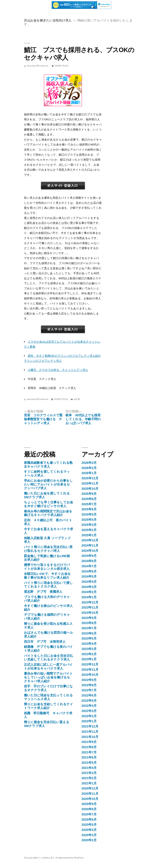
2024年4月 (89, 582)
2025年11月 (90, 483)
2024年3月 (89, 587)
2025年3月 (89, 525)
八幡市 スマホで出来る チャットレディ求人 (58, 370)
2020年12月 (90, 788)
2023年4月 (89, 644)
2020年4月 (89, 830)
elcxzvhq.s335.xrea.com (38, 66)
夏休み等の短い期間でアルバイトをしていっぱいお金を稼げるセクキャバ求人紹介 (48, 677)
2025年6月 (89, 509)
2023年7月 (89, 628)
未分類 (77, 399)
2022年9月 (89, 680)
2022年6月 (89, 695)
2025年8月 (89, 499)
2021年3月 (89, 773)
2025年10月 (90, 489)
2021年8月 (89, 747)
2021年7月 (89, 752)
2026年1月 (89, 473)
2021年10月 (90, 737)
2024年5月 (89, 576)
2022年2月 (89, 716)
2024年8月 (89, 561)
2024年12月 (90, 540)
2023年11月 (90, 607)
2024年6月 (89, 571)
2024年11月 (90, 545)
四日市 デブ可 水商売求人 (45, 642)
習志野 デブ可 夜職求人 (43, 592)
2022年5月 (89, 701)
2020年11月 (90, 794)
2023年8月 (89, 623)
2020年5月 (89, 825)
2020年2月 (89, 840)
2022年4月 (89, 706)
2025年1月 (89, 535)
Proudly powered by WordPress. (70, 858)
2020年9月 (89, 804)
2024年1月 (89, 597)
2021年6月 (89, 757)
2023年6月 (89, 633)
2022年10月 (90, 675)
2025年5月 (89, 514)
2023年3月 (89, 649)
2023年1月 (89, 659)
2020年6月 (89, 820)
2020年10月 (90, 799)
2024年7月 (89, 566)
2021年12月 (90, 726)
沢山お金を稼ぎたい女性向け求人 (48, 20)
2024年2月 (89, 592)
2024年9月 (89, 556)
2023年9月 (89, 618)
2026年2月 (89, 468)
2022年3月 (89, 711)
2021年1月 (89, 783)
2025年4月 (89, 520)
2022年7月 (89, 690)
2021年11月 (90, 732)
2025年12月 (90, 478)
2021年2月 (89, 778)
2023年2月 (89, 654)
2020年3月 (89, 835)
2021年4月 (89, 768)
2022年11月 (90, 670)
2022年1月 (89, 721)
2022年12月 (90, 664)
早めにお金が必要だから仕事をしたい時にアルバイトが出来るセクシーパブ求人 (48, 484)
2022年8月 (89, 685)
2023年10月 (90, 613)
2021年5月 (89, 763)
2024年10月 (90, 551)
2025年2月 (89, 530)
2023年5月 (89, 638)
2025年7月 (89, 504)
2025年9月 (89, 494)
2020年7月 (89, 814)
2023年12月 (90, 602)
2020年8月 (89, 809)
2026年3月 (89, 463)
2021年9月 (89, 742)
